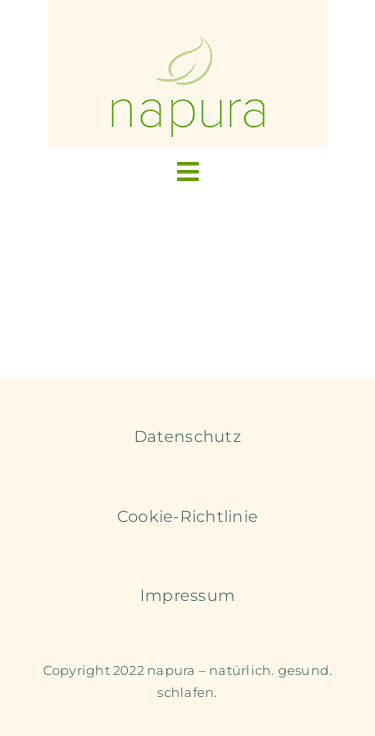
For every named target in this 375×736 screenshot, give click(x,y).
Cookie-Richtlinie (187, 516)
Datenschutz (187, 436)
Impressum (187, 595)
